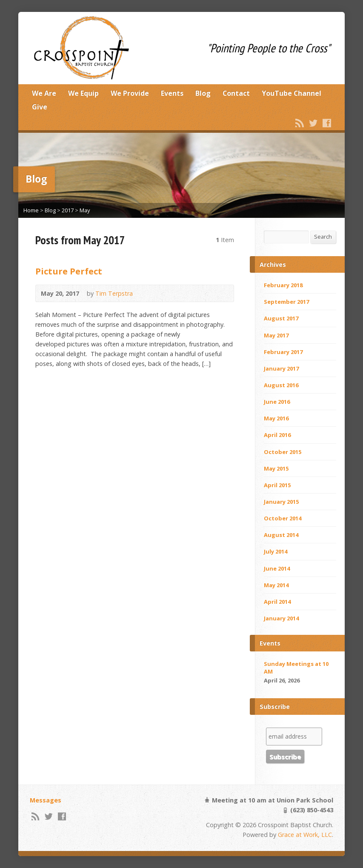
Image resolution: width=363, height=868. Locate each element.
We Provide (130, 93)
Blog (203, 93)
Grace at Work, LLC (305, 835)
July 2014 (276, 551)
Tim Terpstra (114, 293)
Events (172, 93)
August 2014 (281, 535)
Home (31, 210)
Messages (46, 800)
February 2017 (283, 352)
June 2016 (277, 402)
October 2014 (283, 518)
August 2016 (281, 385)
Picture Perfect (69, 271)
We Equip (83, 93)
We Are (44, 93)
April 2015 (277, 485)
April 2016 (277, 435)
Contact (236, 93)
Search (323, 237)
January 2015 (281, 502)
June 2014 (277, 568)
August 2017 (281, 318)
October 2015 (283, 452)
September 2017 (286, 302)
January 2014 (281, 618)
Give (40, 107)
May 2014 (276, 585)
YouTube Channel (292, 93)
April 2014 (277, 602)
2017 (68, 210)
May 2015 (276, 468)
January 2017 (281, 368)
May (85, 210)
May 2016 (276, 418)
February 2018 (283, 285)
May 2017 (276, 335)
